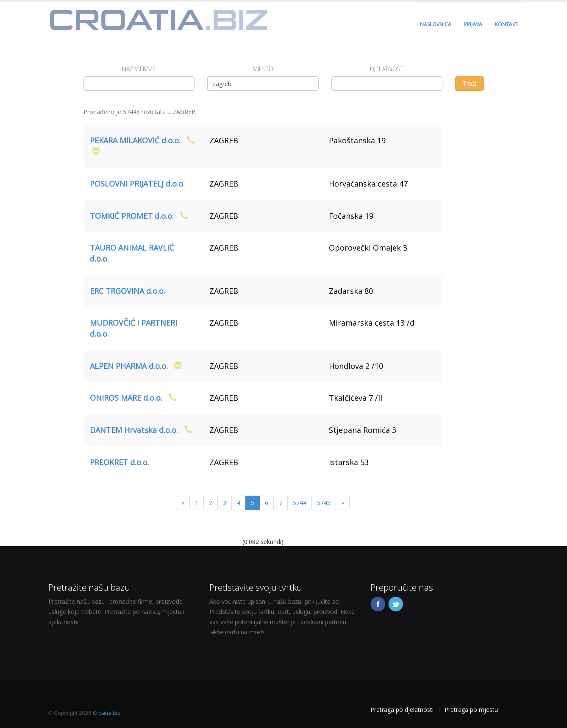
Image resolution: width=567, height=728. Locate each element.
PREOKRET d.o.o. (120, 462)
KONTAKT (507, 24)
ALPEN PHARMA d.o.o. (129, 366)
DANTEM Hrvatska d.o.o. (134, 430)
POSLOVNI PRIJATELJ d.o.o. (137, 184)
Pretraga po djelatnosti (402, 710)
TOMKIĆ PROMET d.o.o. (132, 216)
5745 (324, 503)
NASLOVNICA (436, 24)
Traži (470, 83)
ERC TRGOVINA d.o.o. (128, 291)
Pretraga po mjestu (471, 710)
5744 (300, 503)
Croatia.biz (107, 713)
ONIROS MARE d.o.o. (126, 398)
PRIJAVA (473, 24)
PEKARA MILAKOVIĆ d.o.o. (135, 140)
